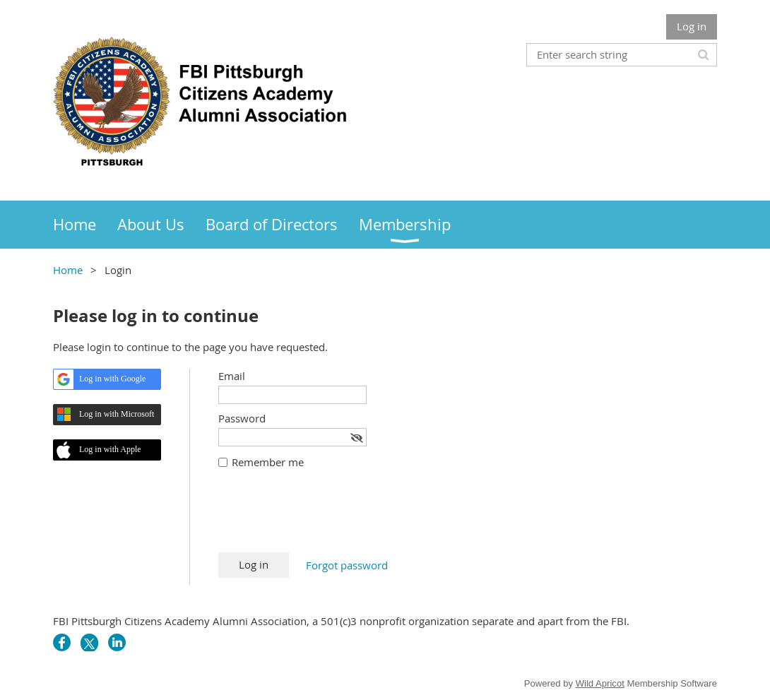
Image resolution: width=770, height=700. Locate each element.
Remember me (268, 462)
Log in (692, 26)
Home (68, 270)
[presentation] (326, 518)
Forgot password (347, 565)
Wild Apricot (600, 683)
